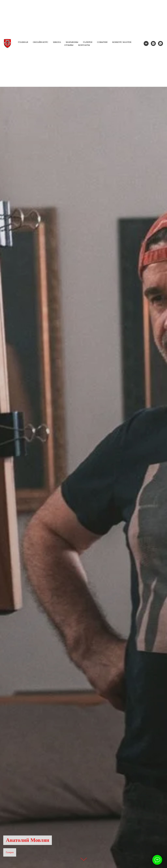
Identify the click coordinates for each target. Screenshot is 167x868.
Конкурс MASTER (122, 42)
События (102, 42)
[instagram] (153, 43)
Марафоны (72, 42)
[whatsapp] (160, 43)
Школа (57, 42)
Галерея (88, 42)
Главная (23, 42)
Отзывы (69, 45)
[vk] (146, 43)
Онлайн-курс (41, 42)
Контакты (84, 45)
